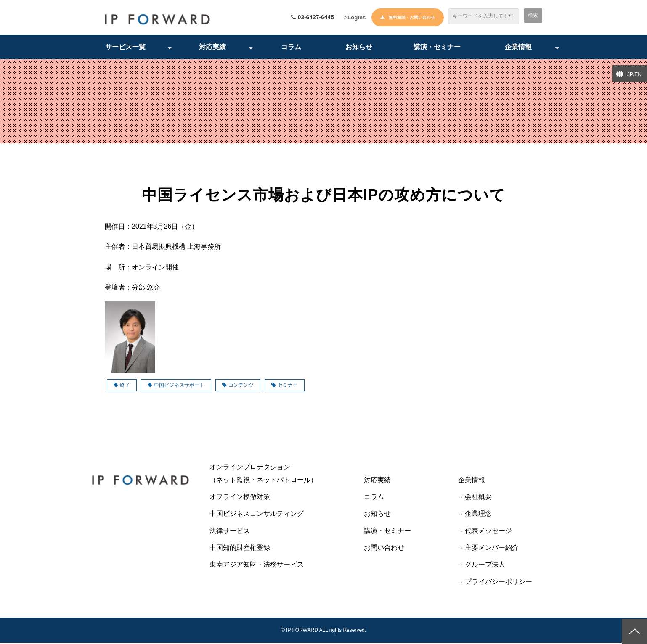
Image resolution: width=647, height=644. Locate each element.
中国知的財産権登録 (240, 549)
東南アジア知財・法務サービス (257, 566)
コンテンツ (238, 386)
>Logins (354, 18)
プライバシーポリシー (499, 583)
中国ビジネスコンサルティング (257, 515)
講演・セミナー (437, 48)
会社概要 (478, 498)
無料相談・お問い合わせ (412, 17)
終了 (122, 386)
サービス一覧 (125, 48)
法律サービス (230, 532)
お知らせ (359, 48)
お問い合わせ (384, 549)
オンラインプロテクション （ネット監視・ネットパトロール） (280, 474)
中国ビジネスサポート (176, 386)
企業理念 (478, 515)
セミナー (285, 386)
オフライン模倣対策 (240, 498)
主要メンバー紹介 (492, 549)
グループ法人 (485, 566)
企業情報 (518, 48)
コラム (291, 48)
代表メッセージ (488, 532)
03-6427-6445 (311, 18)
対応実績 (212, 48)
